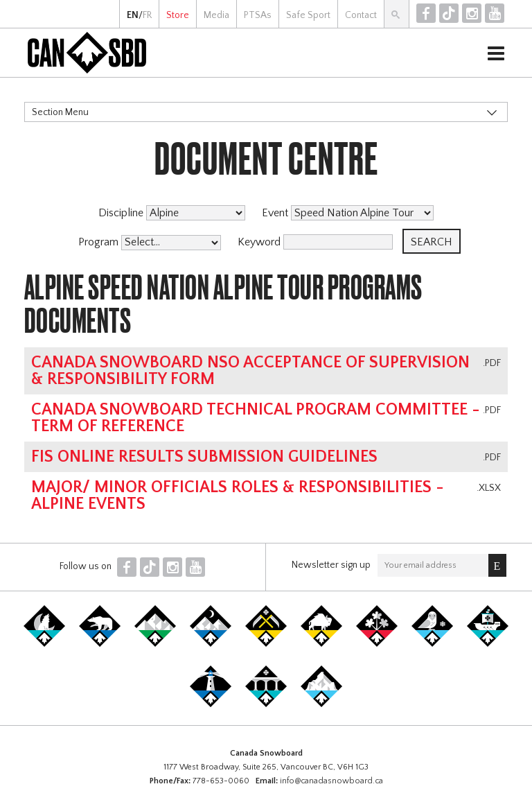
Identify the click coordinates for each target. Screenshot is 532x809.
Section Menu (60, 112)
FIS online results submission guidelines (204, 457)
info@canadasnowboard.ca (331, 781)
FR (147, 15)
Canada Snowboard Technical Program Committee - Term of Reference (256, 418)
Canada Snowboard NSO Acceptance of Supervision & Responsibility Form (250, 371)
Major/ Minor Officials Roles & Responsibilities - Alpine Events (238, 496)
